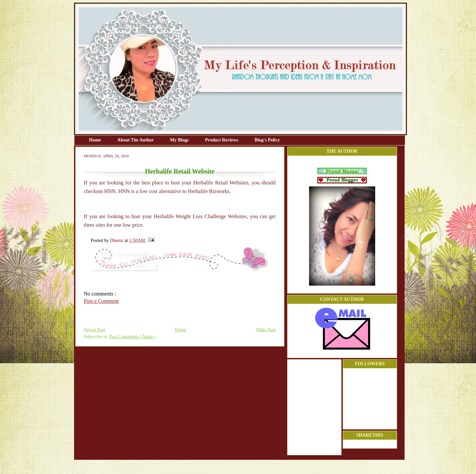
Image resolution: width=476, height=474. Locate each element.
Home (96, 140)
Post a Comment (101, 301)
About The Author (136, 140)
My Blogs (180, 140)
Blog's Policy (267, 140)
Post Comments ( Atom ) (132, 337)
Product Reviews (222, 140)
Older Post (266, 330)
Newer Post (95, 330)
